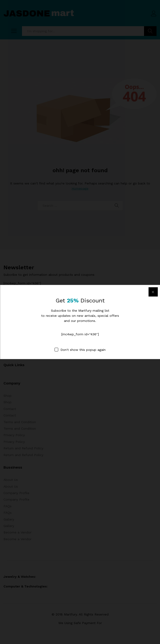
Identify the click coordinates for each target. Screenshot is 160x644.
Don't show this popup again (83, 350)
